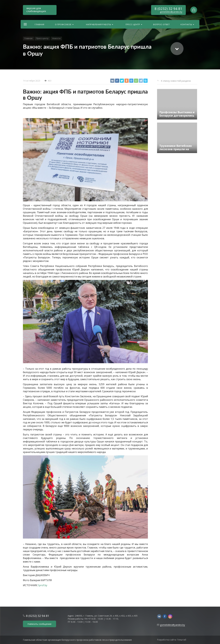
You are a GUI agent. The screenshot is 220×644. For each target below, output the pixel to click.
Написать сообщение (39, 624)
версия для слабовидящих (36, 10)
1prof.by (42, 585)
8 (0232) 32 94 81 (168, 9)
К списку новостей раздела (176, 81)
